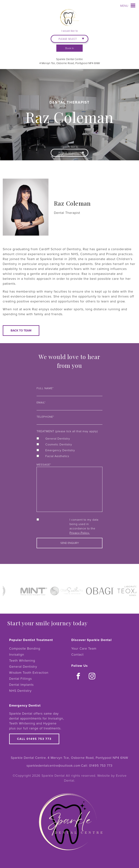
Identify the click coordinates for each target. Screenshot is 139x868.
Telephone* (69, 419)
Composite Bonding (25, 648)
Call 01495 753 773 (34, 739)
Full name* (69, 391)
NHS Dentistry (20, 690)
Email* (69, 405)
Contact (77, 654)
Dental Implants (21, 684)
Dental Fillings (20, 678)
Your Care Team (84, 648)
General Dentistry (23, 666)
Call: (97, 765)
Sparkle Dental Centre (69, 59)
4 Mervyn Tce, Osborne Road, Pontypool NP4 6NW (70, 63)
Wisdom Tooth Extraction (29, 672)
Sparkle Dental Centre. (29, 758)
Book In (70, 48)
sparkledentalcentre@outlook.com (53, 765)
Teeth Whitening (22, 660)
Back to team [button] (21, 330)
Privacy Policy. (80, 533)
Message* (69, 488)
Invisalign (17, 654)
